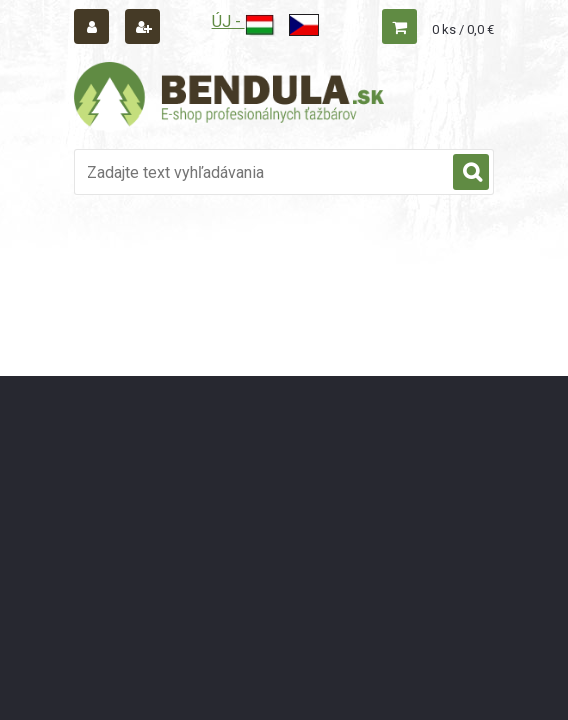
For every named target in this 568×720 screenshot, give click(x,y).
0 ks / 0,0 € (463, 29)
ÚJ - (243, 21)
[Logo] (229, 97)
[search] (471, 173)
